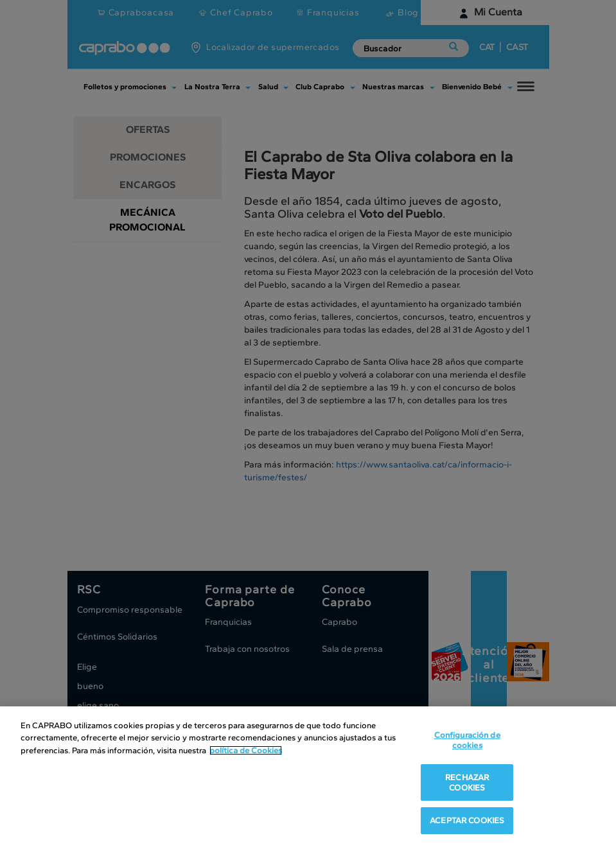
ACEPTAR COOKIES (467, 820)
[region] (308, 777)
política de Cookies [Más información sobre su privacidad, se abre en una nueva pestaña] (246, 750)
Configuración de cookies (467, 740)
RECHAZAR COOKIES (467, 782)
